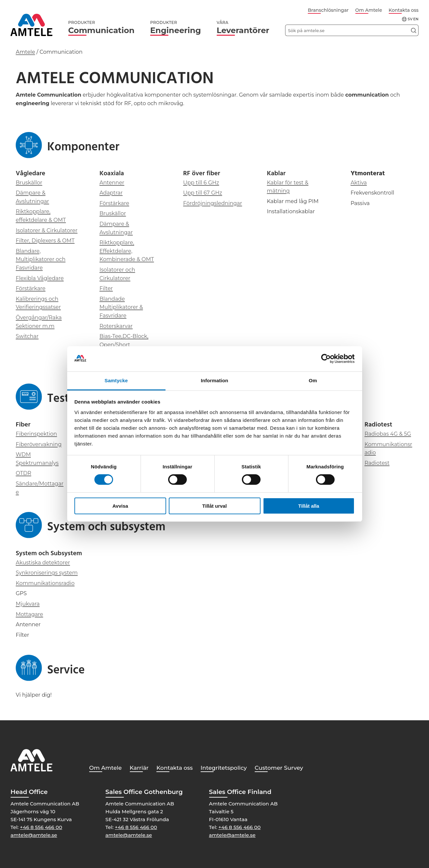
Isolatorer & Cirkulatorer (47, 230)
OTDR (23, 473)
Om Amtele (369, 10)
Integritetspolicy (224, 768)
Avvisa (120, 506)
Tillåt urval (214, 506)
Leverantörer (243, 28)
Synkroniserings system (47, 573)
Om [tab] (313, 380)
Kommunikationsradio (45, 583)
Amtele (25, 52)
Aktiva (359, 183)
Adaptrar (111, 193)
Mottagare (29, 614)
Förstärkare (31, 288)
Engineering (175, 28)
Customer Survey (279, 768)
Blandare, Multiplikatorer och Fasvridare (41, 259)
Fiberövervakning (39, 444)
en (416, 19)
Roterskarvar (116, 326)
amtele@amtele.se (34, 835)
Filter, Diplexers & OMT (45, 241)
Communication (101, 28)
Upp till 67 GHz (203, 193)
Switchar (27, 336)
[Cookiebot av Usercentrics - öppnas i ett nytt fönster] (326, 359)
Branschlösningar (328, 10)
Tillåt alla (309, 506)
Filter (106, 288)
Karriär (139, 768)
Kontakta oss (404, 10)
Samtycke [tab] (116, 380)
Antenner (112, 183)
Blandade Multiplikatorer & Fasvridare (121, 307)
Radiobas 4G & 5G (388, 434)
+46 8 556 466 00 (41, 827)
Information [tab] (215, 380)
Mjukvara (28, 604)
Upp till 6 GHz (201, 183)
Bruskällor (29, 183)
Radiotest (377, 463)
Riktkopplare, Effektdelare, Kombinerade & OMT (127, 251)
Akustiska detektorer (43, 563)
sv (410, 19)
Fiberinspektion (36, 434)
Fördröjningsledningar (213, 203)
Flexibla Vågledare (40, 278)
